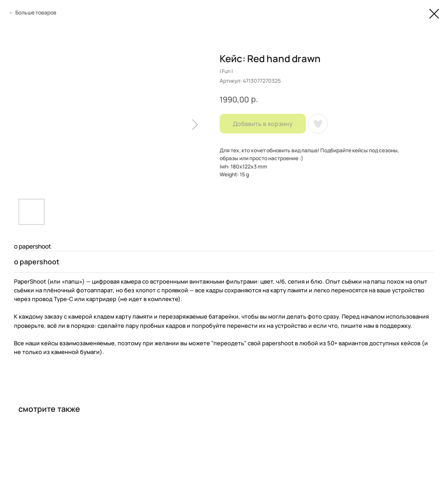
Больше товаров (36, 12)
